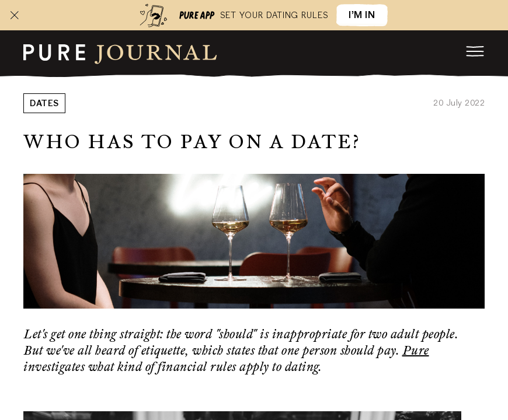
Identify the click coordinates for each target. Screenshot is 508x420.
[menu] (475, 51)
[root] (120, 52)
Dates (44, 104)
